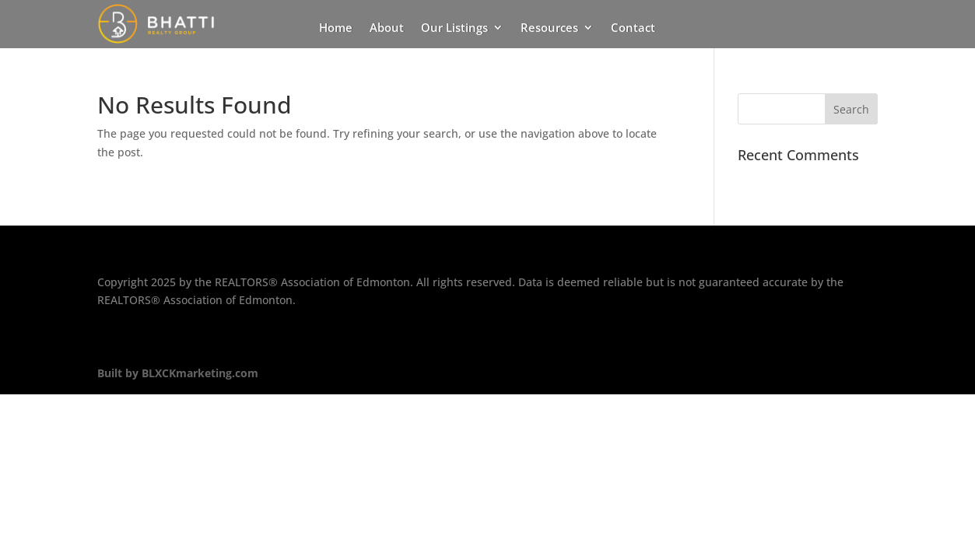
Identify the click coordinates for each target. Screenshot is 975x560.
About (387, 28)
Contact (633, 28)
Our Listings (454, 28)
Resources (549, 28)
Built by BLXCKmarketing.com (178, 373)
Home (336, 28)
